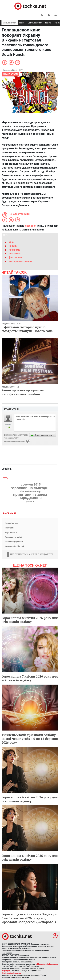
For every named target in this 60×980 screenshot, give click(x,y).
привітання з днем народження (30, 496)
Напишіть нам (12, 523)
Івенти (48, 23)
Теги (6, 478)
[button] (49, 15)
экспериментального (21, 261)
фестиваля (15, 257)
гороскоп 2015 (30, 485)
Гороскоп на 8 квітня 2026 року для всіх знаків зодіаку (30, 620)
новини (13, 246)
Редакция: (6, 971)
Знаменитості (10, 23)
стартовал (15, 254)
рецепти (30, 501)
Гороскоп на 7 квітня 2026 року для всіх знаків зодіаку (30, 678)
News (22, 23)
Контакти (10, 528)
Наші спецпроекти (14, 542)
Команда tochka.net (14, 546)
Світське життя (35, 23)
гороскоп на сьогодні (30, 488)
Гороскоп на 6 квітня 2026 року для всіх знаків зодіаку (30, 799)
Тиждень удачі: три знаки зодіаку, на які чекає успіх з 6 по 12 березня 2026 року (30, 739)
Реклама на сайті (13, 537)
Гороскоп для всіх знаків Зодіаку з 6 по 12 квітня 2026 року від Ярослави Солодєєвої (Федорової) (29, 918)
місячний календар (30, 491)
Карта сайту (11, 532)
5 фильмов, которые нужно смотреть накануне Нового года (27, 329)
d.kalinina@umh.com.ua (11, 973)
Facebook (31, 226)
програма (14, 250)
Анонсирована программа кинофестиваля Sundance (23, 392)
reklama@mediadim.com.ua (47, 964)
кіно (11, 242)
